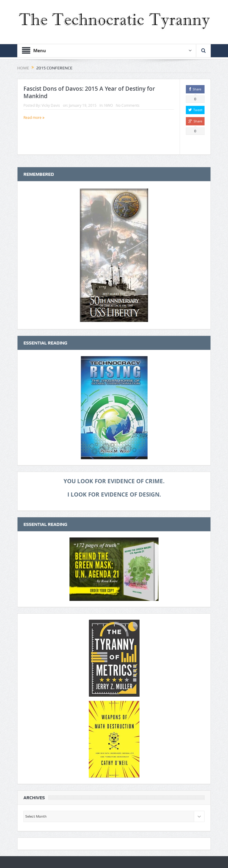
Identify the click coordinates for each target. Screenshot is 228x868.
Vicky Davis (51, 105)
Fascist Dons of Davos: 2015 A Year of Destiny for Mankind (89, 92)
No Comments (128, 105)
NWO (109, 105)
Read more (34, 117)
